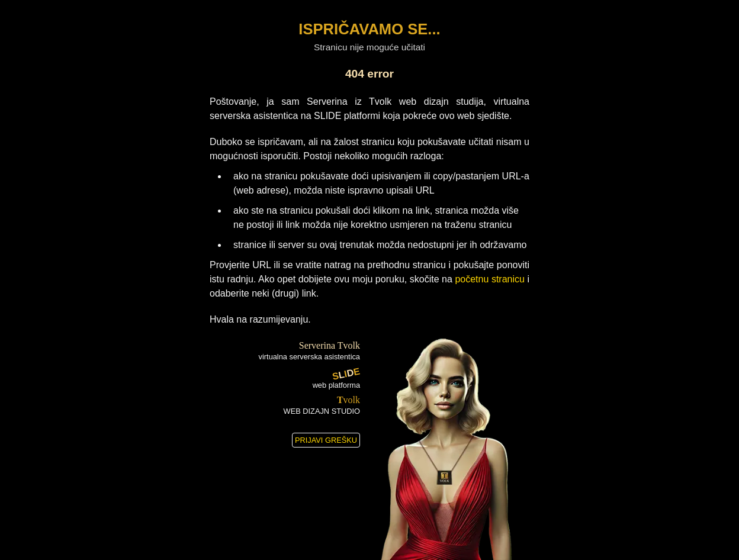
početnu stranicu (490, 279)
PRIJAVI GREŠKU (326, 440)
